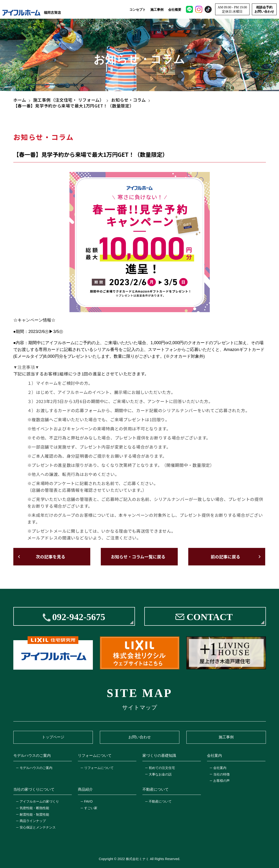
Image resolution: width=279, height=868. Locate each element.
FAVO (88, 801)
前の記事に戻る (225, 557)
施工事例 (157, 10)
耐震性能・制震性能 (34, 814)
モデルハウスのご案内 (36, 768)
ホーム (20, 100)
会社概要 (175, 10)
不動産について (160, 801)
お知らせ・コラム (129, 100)
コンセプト (138, 10)
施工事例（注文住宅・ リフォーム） (69, 100)
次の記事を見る (51, 557)
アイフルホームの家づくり (39, 801)
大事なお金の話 (160, 774)
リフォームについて (99, 768)
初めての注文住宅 (162, 768)
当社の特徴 (221, 774)
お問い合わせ (140, 737)
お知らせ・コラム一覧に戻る (138, 557)
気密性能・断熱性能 (34, 808)
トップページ (53, 737)
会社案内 (220, 768)
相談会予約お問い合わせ (264, 9)
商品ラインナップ (33, 821)
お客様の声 (221, 781)
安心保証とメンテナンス (38, 827)
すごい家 (91, 808)
